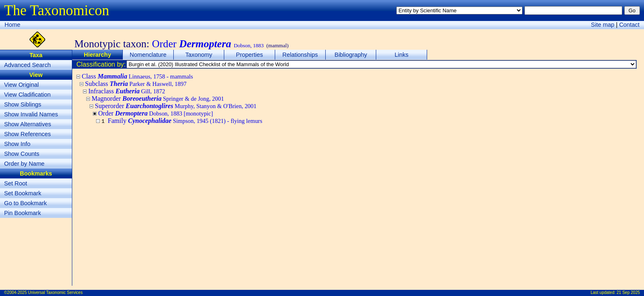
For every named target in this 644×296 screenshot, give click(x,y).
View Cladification (27, 95)
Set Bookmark (23, 193)
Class (137, 76)
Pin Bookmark (23, 213)
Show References (28, 134)
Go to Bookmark (25, 203)
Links (402, 55)
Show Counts (22, 154)
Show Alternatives (28, 124)
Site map (603, 25)
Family (185, 121)
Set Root (16, 183)
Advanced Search (28, 65)
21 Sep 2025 (628, 293)
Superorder (176, 106)
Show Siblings (23, 104)
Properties (250, 55)
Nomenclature (148, 55)
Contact (629, 25)
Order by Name (24, 164)
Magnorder (158, 98)
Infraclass (127, 91)
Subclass (136, 84)
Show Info (17, 144)
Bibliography (351, 55)
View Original (22, 85)
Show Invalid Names (31, 114)
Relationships (300, 55)
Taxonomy (199, 55)
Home (12, 25)
